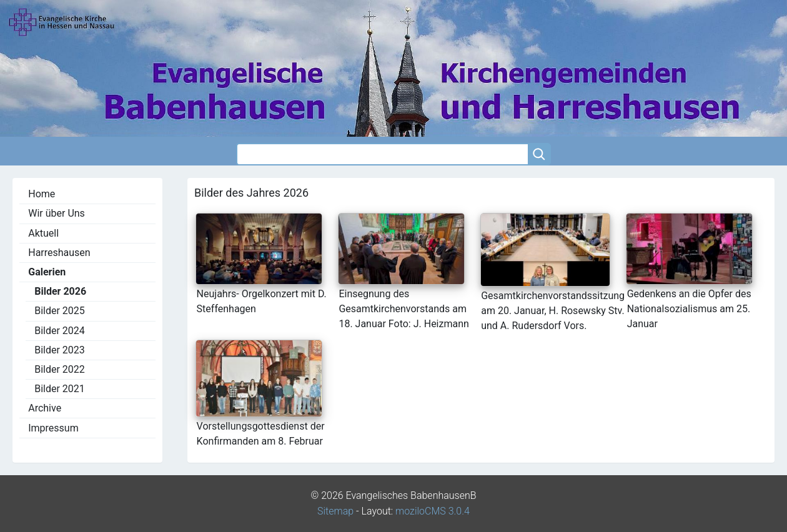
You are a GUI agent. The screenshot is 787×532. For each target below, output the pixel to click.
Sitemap (335, 511)
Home (42, 194)
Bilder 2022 (60, 369)
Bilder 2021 (60, 389)
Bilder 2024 (60, 331)
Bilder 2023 (60, 350)
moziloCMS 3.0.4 (433, 511)
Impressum (53, 428)
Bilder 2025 (60, 311)
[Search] (382, 154)
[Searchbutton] (539, 154)
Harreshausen (59, 253)
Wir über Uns (57, 213)
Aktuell (43, 233)
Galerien (47, 272)
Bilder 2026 (60, 291)
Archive (45, 408)
